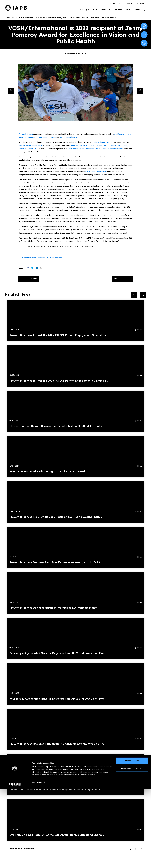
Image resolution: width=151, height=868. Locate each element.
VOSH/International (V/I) (69, 138)
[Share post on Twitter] (33, 269)
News (137, 10)
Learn (92, 10)
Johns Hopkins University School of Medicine (88, 146)
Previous (29, 279)
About (127, 10)
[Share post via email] (42, 269)
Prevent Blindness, (29, 258)
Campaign (80, 10)
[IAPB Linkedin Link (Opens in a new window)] (117, 3)
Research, (42, 258)
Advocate (103, 10)
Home (7, 18)
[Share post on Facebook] (29, 269)
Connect (116, 10)
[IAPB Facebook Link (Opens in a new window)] (114, 3)
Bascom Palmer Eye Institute (30, 146)
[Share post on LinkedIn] (38, 269)
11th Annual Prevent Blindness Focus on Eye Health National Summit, (96, 149)
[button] (128, 3)
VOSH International (54, 258)
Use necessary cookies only (132, 847)
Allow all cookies (132, 840)
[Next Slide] (140, 91)
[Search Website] (144, 10)
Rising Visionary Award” (102, 143)
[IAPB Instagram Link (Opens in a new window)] (120, 3)
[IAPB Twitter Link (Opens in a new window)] (111, 3)
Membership (141, 3)
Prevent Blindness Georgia (96, 172)
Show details (37, 861)
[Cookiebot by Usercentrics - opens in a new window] (15, 864)
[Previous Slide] (11, 91)
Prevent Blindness (26, 134)
